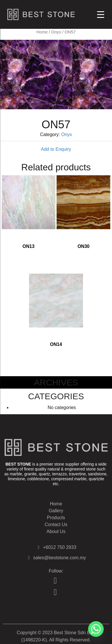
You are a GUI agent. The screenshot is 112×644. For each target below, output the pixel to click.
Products (56, 518)
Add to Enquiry (56, 149)
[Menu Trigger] (101, 14)
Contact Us (56, 525)
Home (42, 32)
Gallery (56, 511)
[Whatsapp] (96, 629)
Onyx (56, 32)
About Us (56, 531)
